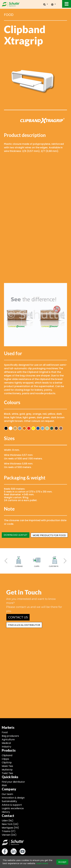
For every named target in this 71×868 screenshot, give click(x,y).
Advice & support (12, 805)
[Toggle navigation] (67, 4)
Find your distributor (13, 782)
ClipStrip (7, 763)
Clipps (5, 759)
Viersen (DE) (9, 835)
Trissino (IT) (9, 831)
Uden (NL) (8, 821)
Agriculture (8, 739)
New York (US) (10, 824)
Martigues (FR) (10, 828)
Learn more (42, 863)
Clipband (7, 755)
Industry (7, 747)
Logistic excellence (13, 808)
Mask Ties (7, 766)
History (6, 812)
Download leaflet (16, 535)
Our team (7, 794)
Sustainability (9, 801)
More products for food (49, 535)
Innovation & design (13, 798)
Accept (62, 862)
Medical (6, 743)
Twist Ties (7, 773)
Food (5, 732)
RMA (4, 785)
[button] (18, 617)
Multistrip (7, 770)
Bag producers (10, 736)
